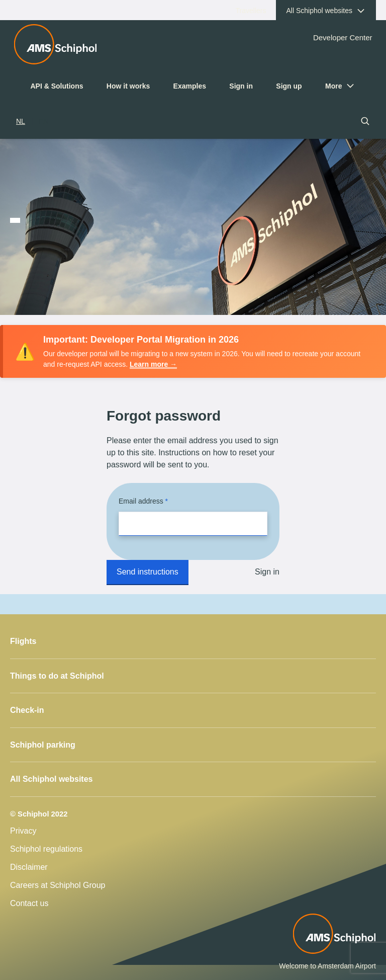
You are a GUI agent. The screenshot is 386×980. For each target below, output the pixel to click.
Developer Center (343, 37)
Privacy (23, 831)
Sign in (241, 86)
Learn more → (153, 364)
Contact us (29, 903)
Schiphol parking (43, 745)
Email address (142, 501)
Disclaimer (29, 867)
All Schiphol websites (51, 779)
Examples (190, 86)
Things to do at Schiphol (57, 676)
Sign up (289, 86)
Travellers (256, 13)
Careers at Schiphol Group (58, 885)
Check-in (27, 710)
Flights (23, 641)
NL (21, 121)
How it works (128, 86)
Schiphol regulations (46, 849)
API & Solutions (57, 86)
